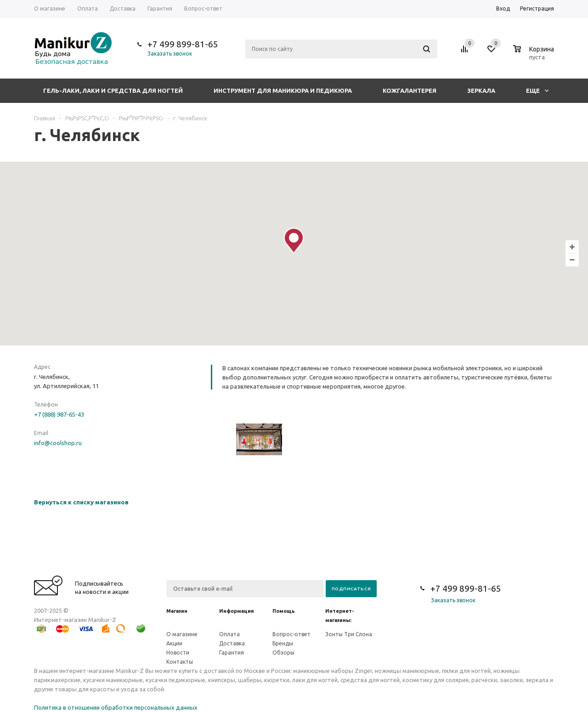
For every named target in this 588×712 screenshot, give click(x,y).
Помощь (284, 611)
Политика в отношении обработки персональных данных (116, 707)
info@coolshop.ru (58, 443)
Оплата (229, 634)
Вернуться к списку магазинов (81, 502)
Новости (178, 653)
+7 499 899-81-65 (183, 44)
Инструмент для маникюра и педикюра (283, 90)
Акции (174, 643)
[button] (294, 240)
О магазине (182, 634)
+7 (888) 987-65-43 (59, 414)
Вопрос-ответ (291, 634)
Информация (236, 611)
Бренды (283, 643)
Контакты (180, 662)
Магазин (177, 611)
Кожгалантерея (410, 90)
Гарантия (232, 653)
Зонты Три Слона (349, 634)
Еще (537, 90)
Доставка (232, 643)
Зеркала (481, 90)
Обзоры (283, 653)
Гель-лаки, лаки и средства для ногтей (113, 90)
